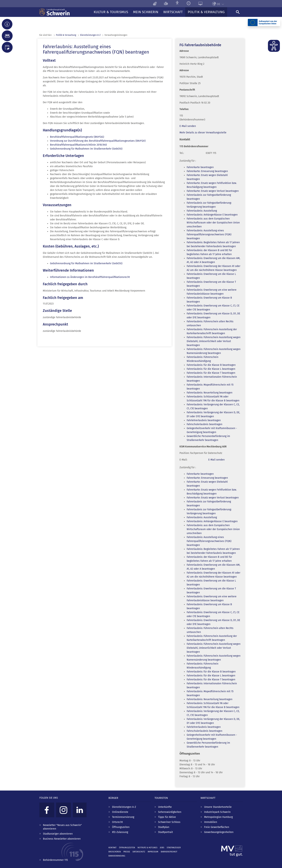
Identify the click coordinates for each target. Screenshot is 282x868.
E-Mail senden (188, 126)
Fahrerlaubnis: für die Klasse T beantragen (211, 373)
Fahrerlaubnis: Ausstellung (202, 211)
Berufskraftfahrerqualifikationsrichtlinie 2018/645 (78, 145)
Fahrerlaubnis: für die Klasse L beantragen (211, 369)
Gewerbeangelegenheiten (219, 832)
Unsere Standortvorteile (218, 807)
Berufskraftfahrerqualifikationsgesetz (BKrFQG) (77, 137)
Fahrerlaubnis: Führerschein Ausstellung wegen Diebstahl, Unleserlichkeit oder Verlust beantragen (214, 341)
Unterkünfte (165, 807)
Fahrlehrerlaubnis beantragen (204, 420)
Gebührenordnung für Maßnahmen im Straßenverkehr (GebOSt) (86, 149)
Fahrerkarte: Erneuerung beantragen (207, 171)
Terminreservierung (123, 817)
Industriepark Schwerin (217, 812)
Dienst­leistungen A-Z (90, 35)
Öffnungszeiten (121, 827)
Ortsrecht (117, 822)
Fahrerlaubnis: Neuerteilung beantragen (210, 393)
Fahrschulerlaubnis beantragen (204, 424)
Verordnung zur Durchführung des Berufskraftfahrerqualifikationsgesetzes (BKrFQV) (98, 141)
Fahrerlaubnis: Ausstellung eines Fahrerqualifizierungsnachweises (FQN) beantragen (209, 234)
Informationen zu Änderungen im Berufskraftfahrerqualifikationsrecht (90, 277)
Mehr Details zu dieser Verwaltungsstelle (203, 133)
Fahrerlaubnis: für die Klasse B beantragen (211, 365)
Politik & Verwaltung (66, 35)
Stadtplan (164, 827)
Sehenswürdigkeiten (170, 812)
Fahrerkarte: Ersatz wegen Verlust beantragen (213, 191)
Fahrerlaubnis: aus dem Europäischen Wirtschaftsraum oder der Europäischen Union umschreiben (213, 223)
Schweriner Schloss (169, 822)
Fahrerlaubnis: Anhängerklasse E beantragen (212, 215)
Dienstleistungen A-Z (124, 807)
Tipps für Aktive (167, 817)
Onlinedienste (120, 812)
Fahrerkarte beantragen (200, 167)
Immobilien (211, 822)
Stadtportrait (165, 832)
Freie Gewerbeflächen (217, 827)
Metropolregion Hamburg (218, 817)
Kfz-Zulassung (120, 832)
